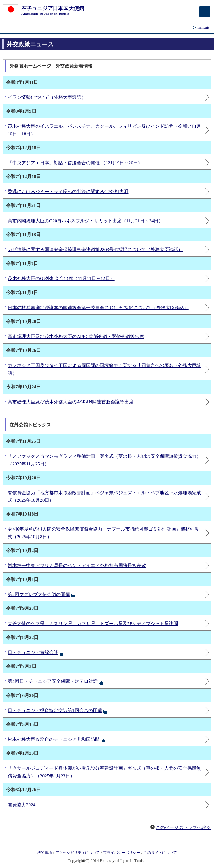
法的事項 (45, 853)
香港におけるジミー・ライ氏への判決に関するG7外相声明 (68, 192)
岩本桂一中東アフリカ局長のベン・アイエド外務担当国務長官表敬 (77, 566)
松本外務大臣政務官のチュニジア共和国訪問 (54, 739)
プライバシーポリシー (122, 853)
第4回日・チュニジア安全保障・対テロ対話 (53, 681)
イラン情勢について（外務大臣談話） (47, 97)
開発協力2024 (21, 805)
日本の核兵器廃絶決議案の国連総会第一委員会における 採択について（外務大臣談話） (98, 308)
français (203, 27)
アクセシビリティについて (78, 853)
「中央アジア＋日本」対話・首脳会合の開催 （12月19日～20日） (75, 163)
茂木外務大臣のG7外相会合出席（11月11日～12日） (61, 278)
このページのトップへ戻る (183, 827)
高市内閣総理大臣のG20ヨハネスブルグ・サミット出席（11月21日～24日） (85, 221)
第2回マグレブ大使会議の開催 (39, 594)
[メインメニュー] (205, 12)
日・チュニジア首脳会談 (33, 652)
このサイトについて (160, 853)
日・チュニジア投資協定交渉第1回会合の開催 (55, 710)
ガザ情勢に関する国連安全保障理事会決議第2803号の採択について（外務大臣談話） (95, 250)
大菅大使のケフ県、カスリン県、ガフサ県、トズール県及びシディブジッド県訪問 (93, 624)
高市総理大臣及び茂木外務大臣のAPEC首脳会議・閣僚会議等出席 (76, 337)
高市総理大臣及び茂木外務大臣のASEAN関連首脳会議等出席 (71, 402)
